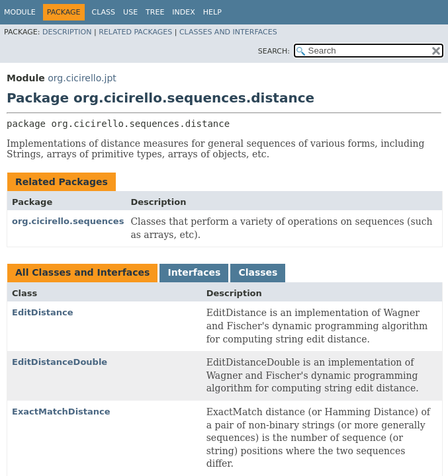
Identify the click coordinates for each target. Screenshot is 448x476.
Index (183, 12)
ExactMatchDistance (61, 412)
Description (67, 32)
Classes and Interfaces (228, 32)
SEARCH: (274, 51)
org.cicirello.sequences (68, 221)
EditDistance (43, 312)
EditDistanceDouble (60, 362)
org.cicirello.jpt (82, 78)
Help (212, 12)
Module (20, 12)
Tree (155, 12)
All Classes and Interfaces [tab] (82, 272)
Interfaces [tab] (194, 272)
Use (130, 12)
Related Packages (135, 32)
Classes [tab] (258, 272)
